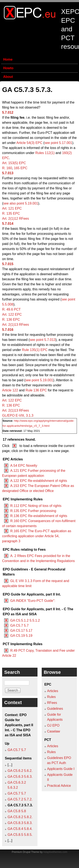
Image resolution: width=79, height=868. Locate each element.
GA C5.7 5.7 (19, 625)
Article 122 (10, 390)
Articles (53, 691)
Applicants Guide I (61, 769)
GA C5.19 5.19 (21, 636)
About (8, 77)
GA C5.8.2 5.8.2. (20, 817)
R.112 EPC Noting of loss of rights (36, 506)
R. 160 (7, 168)
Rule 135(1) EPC (35, 350)
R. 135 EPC (11, 213)
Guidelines (55, 709)
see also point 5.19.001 (21, 203)
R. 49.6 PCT (11, 309)
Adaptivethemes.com (55, 852)
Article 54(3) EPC (29, 143)
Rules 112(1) (45, 153)
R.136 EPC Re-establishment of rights (39, 516)
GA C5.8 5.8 (17, 811)
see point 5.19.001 (39, 380)
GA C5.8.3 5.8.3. (20, 823)
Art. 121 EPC (12, 208)
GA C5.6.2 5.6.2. (20, 771)
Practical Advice (59, 786)
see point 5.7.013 (43, 340)
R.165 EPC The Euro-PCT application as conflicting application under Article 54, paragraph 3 (37, 536)
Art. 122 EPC (12, 314)
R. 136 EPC (11, 320)
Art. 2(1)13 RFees (15, 325)
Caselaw (54, 731)
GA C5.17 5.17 (21, 631)
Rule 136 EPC (36, 390)
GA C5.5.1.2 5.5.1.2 (25, 620)
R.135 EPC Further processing (33, 511)
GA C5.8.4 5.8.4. (20, 829)
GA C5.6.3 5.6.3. (20, 777)
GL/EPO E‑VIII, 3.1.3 (18, 415)
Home (8, 59)
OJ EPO (53, 725)
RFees (52, 703)
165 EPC (21, 168)
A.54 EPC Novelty (24, 466)
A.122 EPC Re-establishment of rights (39, 481)
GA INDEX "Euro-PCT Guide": (33, 601)
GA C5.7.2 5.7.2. (20, 799)
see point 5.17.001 (58, 143)
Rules (52, 697)
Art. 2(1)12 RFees (15, 219)
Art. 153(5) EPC (14, 163)
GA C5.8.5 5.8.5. (20, 835)
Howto (8, 68)
